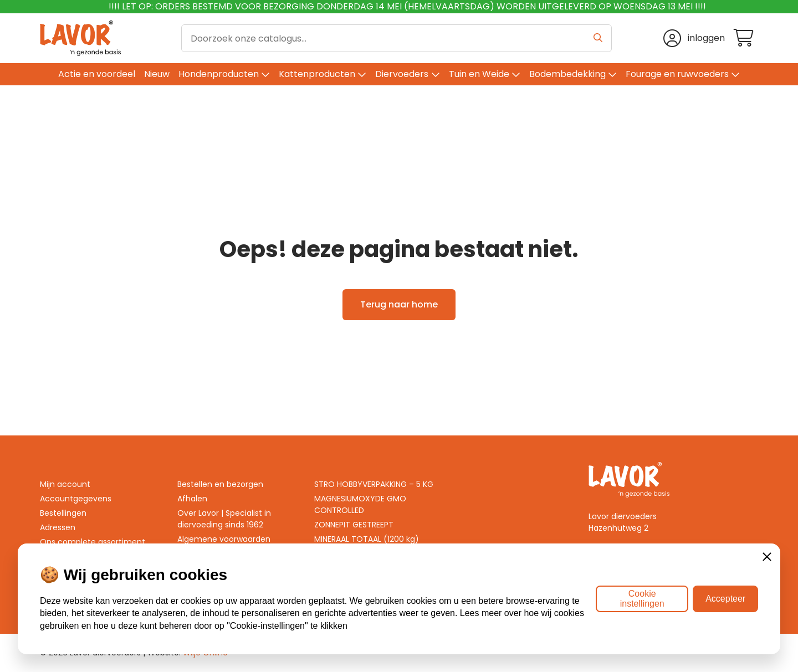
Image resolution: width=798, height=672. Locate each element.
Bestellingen (63, 513)
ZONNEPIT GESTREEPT (354, 525)
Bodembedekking (567, 74)
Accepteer (725, 599)
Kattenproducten (317, 74)
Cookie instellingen (642, 599)
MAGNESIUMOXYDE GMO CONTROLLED (360, 504)
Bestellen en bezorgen (220, 484)
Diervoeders (402, 74)
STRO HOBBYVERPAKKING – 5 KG (374, 484)
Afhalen (192, 499)
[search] (397, 38)
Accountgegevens (76, 499)
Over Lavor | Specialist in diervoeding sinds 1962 (224, 519)
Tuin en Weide (479, 74)
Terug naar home (399, 304)
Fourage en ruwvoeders (677, 74)
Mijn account (65, 484)
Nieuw (157, 74)
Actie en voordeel (97, 74)
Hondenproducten (219, 74)
